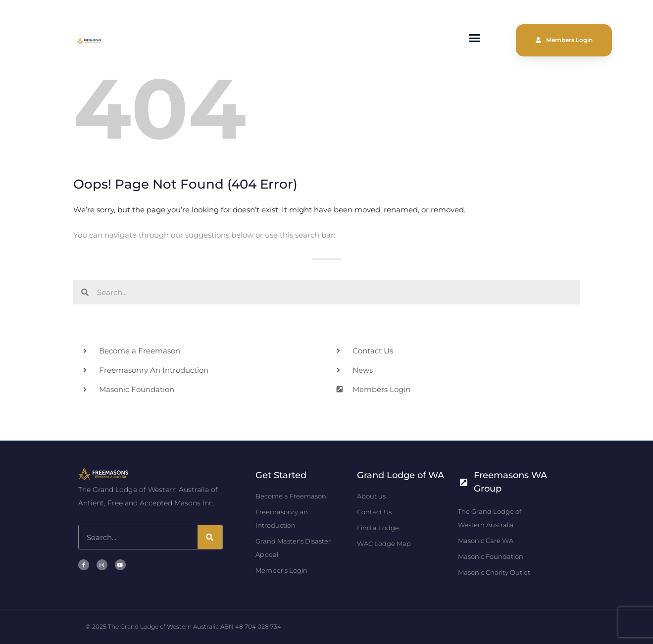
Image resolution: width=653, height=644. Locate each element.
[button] (475, 38)
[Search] (210, 537)
